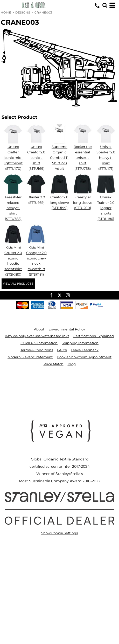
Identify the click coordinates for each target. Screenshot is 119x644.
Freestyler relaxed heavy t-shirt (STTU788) (13, 208)
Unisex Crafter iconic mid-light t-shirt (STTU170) (13, 157)
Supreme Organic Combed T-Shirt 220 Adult (59, 157)
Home (6, 12)
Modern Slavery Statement (30, 357)
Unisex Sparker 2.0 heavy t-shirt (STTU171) (106, 157)
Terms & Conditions (37, 350)
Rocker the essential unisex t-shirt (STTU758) (83, 157)
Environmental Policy (67, 329)
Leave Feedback (85, 350)
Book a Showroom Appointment (84, 357)
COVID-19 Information (39, 343)
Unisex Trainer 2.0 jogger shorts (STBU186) (106, 208)
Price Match (54, 364)
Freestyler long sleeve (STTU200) (83, 203)
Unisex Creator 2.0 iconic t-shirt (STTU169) (36, 157)
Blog (72, 364)
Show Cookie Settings (59, 533)
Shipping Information (80, 343)
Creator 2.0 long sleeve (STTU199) (59, 203)
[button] (105, 5)
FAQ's (62, 350)
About (39, 329)
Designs (23, 12)
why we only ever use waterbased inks (37, 336)
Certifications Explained (94, 336)
